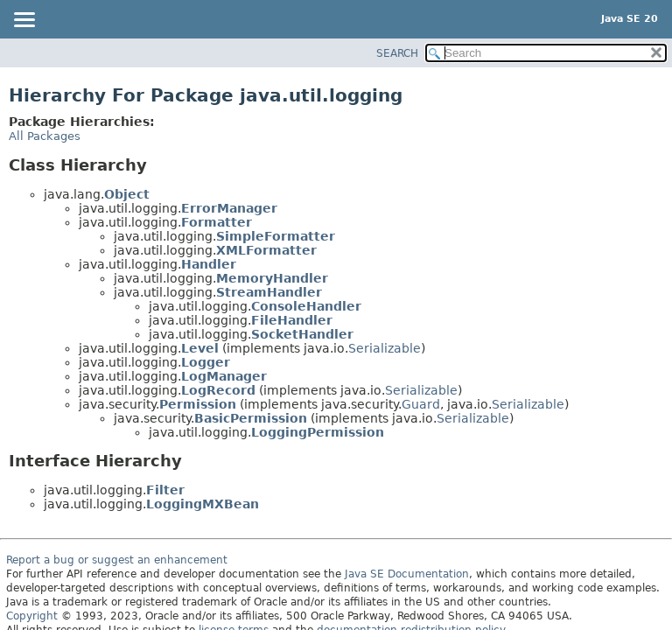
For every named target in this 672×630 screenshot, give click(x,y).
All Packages (45, 136)
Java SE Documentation (407, 574)
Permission (198, 404)
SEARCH (397, 53)
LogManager (224, 376)
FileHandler (292, 320)
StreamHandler (269, 292)
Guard (421, 404)
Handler (209, 264)
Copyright (32, 616)
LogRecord (218, 390)
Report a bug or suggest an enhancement (117, 560)
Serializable (385, 348)
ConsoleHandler (306, 306)
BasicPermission (251, 418)
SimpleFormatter (276, 236)
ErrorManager (229, 208)
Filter (165, 490)
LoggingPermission (318, 432)
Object (127, 194)
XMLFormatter (266, 250)
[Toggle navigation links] (24, 21)
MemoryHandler (272, 278)
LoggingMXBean (203, 504)
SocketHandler (302, 334)
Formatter (217, 222)
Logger (206, 362)
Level (200, 348)
